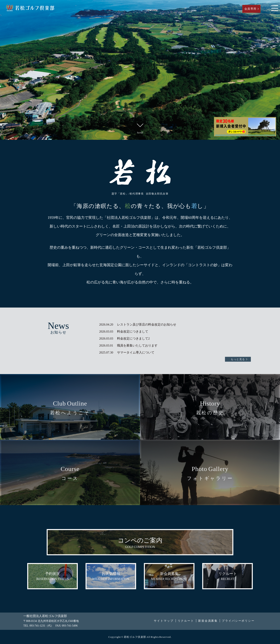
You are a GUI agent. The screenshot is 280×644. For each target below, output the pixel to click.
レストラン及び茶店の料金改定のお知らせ (147, 319)
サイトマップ (164, 621)
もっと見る (238, 353)
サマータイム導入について (136, 346)
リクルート (186, 621)
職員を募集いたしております (137, 339)
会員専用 (250, 9)
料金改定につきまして (133, 325)
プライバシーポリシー (238, 621)
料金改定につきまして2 (133, 332)
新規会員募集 (208, 621)
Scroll (140, 128)
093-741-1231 (37, 626)
